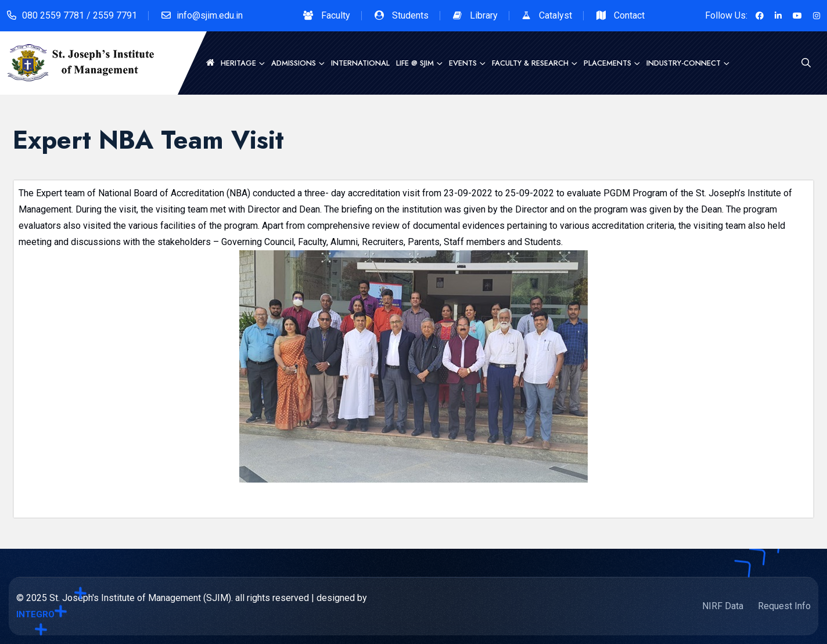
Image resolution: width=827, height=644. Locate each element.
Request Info (784, 606)
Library (484, 15)
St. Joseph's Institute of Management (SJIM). (141, 598)
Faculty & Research (530, 63)
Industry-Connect (684, 63)
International (360, 63)
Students (410, 15)
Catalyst (555, 15)
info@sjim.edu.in (210, 15)
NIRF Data (723, 606)
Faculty (336, 15)
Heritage (238, 63)
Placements (607, 63)
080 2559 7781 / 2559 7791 (80, 15)
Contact (629, 15)
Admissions (294, 63)
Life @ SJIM (415, 63)
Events (463, 63)
